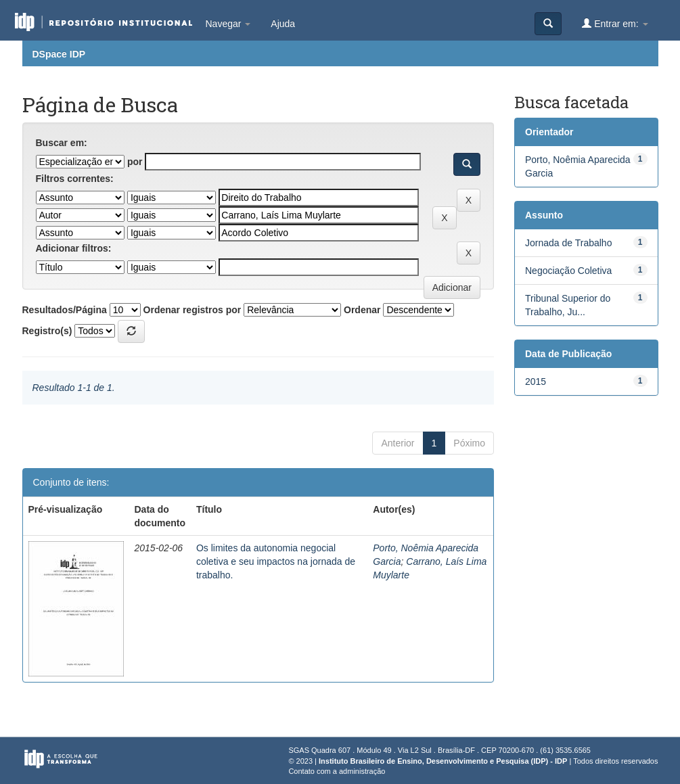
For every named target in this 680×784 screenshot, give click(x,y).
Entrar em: (615, 23)
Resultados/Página (65, 310)
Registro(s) (47, 331)
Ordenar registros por (192, 310)
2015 (536, 382)
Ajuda (283, 24)
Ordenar (362, 310)
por (135, 162)
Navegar (228, 24)
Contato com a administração (337, 771)
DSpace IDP (59, 54)
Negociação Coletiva (568, 271)
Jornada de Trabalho (568, 243)
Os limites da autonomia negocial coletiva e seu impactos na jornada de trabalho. (276, 561)
